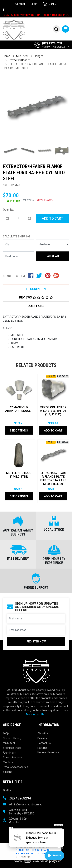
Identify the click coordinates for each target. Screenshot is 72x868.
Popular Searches (48, 752)
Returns (42, 748)
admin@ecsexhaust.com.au (26, 804)
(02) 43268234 (52, 43)
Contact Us (44, 743)
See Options (19, 431)
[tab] (36, 289)
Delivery (42, 738)
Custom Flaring (12, 738)
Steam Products (13, 757)
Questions (36, 306)
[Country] (53, 244)
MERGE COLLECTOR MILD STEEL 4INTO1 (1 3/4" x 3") (53, 411)
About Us (43, 733)
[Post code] (18, 256)
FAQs (6, 733)
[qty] (18, 218)
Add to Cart (53, 218)
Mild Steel (9, 743)
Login (34, 4)
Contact (20, 4)
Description (36, 289)
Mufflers (8, 762)
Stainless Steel (12, 748)
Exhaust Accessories (15, 767)
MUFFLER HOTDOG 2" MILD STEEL (19, 475)
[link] (5, 10)
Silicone (8, 772)
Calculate (53, 256)
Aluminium (10, 753)
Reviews (36, 297)
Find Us (7, 790)
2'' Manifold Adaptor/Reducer (19, 409)
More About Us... (36, 714)
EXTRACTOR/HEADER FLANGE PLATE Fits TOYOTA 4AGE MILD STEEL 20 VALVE (53, 480)
